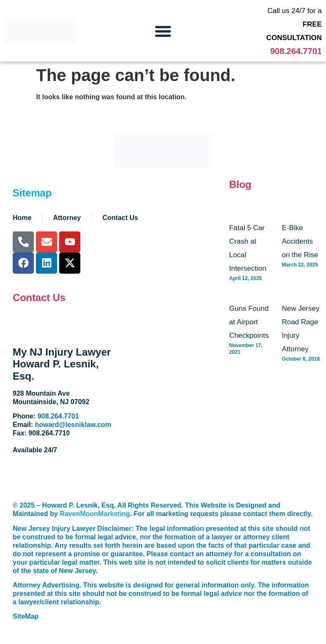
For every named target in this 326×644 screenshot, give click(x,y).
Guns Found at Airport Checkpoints (249, 322)
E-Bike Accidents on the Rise (300, 241)
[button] (163, 31)
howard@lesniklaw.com (73, 425)
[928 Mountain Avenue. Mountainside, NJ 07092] (166, 398)
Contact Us (39, 298)
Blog (240, 184)
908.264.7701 (296, 51)
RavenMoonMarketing (95, 514)
